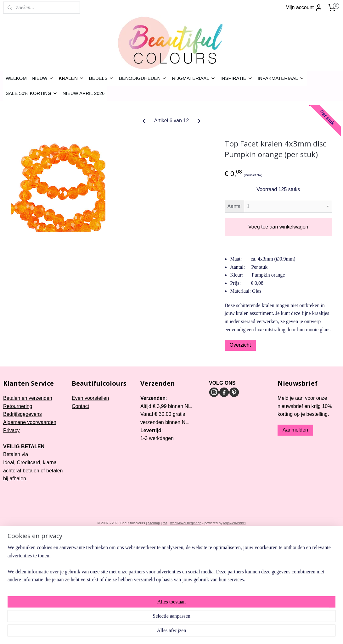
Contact (80, 406)
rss (165, 523)
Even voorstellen (90, 398)
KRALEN (71, 78)
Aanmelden (295, 430)
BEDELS (101, 78)
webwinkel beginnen (186, 523)
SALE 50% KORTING (32, 93)
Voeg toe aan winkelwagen (278, 227)
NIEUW (43, 78)
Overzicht (240, 345)
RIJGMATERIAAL (194, 78)
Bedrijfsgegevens (22, 414)
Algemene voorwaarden (30, 422)
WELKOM (16, 78)
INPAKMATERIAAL (281, 78)
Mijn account (304, 8)
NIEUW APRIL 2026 (84, 93)
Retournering (18, 406)
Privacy (11, 430)
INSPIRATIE (237, 78)
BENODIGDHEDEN (143, 78)
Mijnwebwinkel (235, 523)
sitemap (154, 523)
